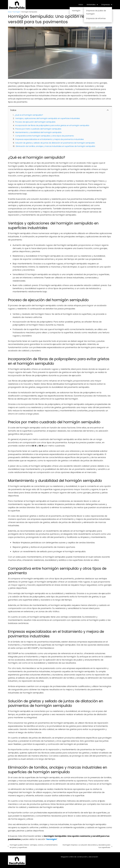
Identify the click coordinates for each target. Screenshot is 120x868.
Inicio (81, 5)
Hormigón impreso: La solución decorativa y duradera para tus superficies (86, 846)
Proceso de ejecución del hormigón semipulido (35, 122)
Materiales (91, 5)
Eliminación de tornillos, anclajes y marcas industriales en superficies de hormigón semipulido (56, 146)
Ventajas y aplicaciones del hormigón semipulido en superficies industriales (48, 118)
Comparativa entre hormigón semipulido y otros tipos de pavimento (45, 136)
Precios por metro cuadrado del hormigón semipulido (38, 129)
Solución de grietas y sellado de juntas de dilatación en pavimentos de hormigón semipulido (55, 143)
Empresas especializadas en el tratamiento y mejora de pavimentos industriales (50, 139)
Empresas (106, 5)
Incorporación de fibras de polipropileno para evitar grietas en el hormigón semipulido (52, 125)
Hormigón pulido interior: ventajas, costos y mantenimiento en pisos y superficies (34, 846)
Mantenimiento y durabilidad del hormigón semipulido (39, 132)
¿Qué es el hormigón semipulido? (29, 115)
